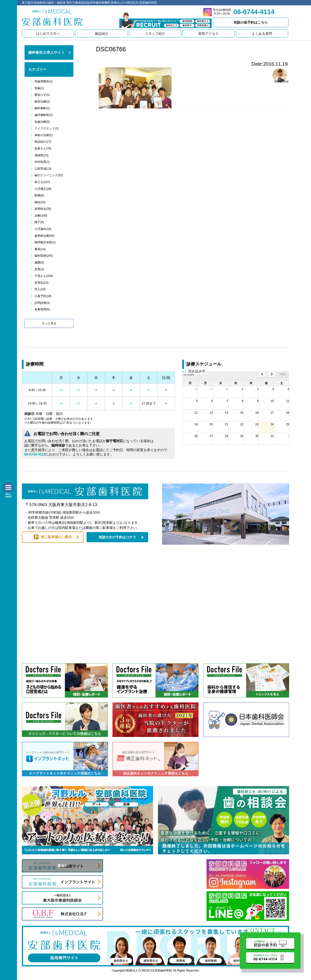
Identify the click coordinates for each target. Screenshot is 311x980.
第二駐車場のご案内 (56, 537)
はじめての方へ (48, 34)
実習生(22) (41, 283)
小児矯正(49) (43, 189)
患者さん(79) (43, 149)
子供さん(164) (44, 276)
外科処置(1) (42, 162)
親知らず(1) (42, 95)
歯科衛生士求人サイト (46, 52)
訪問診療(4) (42, 303)
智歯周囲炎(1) (44, 81)
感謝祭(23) (41, 155)
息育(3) (39, 269)
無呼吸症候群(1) (45, 242)
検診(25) (40, 202)
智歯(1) (39, 88)
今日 (283, 374)
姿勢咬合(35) (43, 209)
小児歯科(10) (43, 229)
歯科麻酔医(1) (44, 115)
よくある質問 (262, 34)
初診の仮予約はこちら (251, 22)
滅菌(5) (39, 262)
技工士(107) (42, 182)
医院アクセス (208, 34)
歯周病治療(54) (44, 236)
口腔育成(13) (43, 169)
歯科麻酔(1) (42, 108)
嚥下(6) (39, 222)
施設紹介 (102, 34)
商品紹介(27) (43, 142)
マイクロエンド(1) (47, 128)
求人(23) (40, 289)
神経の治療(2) (44, 135)
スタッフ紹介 (155, 34)
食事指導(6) (42, 309)
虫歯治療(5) (42, 122)
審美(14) (40, 249)
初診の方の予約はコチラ (117, 537)
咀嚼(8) (39, 195)
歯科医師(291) (44, 256)
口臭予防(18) (43, 296)
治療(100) (41, 216)
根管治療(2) (42, 102)
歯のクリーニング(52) (49, 175)
